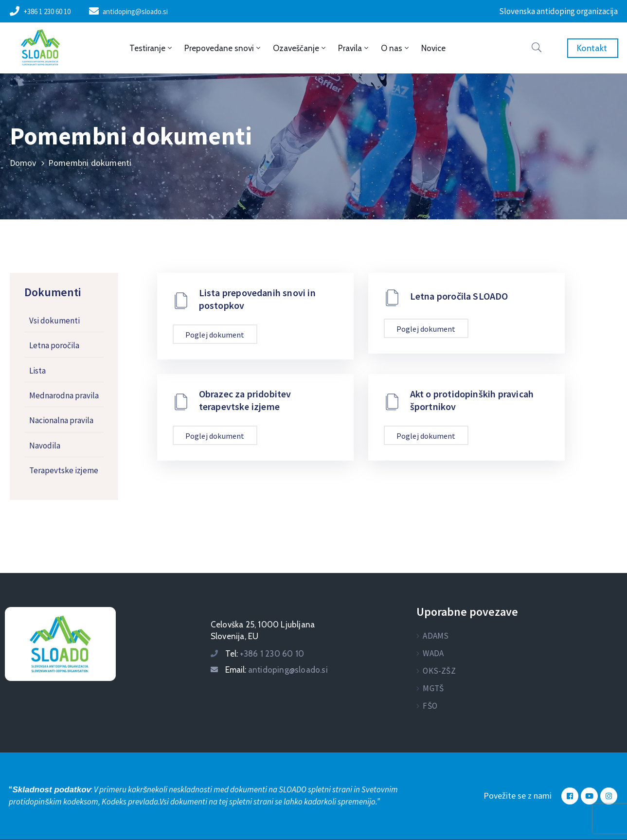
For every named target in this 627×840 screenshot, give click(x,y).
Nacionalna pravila (61, 420)
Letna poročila (54, 345)
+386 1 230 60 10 (47, 11)
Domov (23, 163)
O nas (396, 48)
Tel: (265, 654)
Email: (277, 670)
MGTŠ (433, 688)
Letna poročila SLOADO (459, 296)
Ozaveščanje (300, 48)
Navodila (45, 446)
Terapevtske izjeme (64, 470)
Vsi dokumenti (54, 321)
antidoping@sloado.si (135, 11)
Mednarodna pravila (64, 395)
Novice (433, 48)
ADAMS (436, 636)
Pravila (354, 48)
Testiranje (152, 48)
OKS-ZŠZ (439, 671)
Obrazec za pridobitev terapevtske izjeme (245, 400)
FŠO (430, 706)
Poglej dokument (215, 335)
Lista (37, 371)
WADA (433, 653)
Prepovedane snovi (223, 48)
